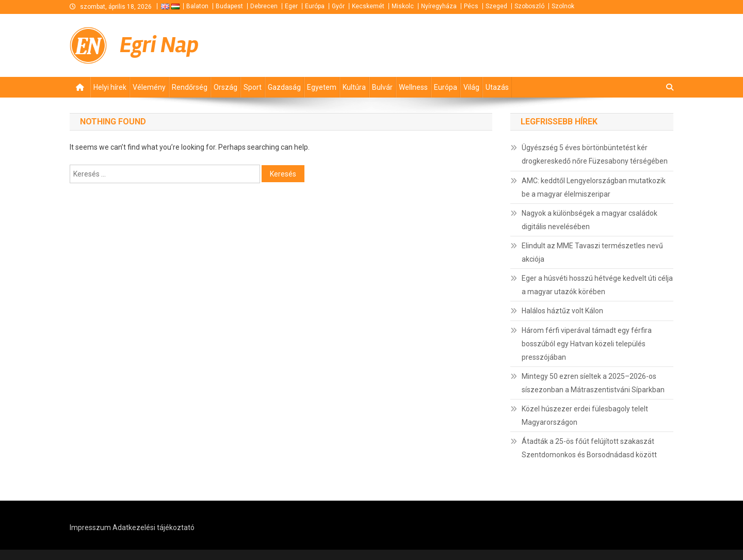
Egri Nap (159, 45)
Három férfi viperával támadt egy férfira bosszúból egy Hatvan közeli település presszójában (587, 344)
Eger (291, 6)
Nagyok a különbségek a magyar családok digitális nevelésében (589, 220)
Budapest (229, 6)
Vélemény (149, 87)
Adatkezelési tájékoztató (154, 527)
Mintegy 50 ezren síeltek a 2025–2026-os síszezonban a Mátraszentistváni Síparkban (593, 383)
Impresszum (90, 527)
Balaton (197, 6)
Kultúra (354, 87)
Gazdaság (284, 87)
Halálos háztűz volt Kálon (562, 311)
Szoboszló (529, 6)
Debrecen (264, 6)
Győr (338, 6)
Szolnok (563, 6)
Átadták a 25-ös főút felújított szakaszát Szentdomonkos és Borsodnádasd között (589, 448)
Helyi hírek (110, 87)
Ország (225, 87)
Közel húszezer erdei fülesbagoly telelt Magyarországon (585, 415)
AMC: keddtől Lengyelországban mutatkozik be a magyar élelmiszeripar (594, 187)
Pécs (471, 6)
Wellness (413, 87)
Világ (471, 87)
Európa (315, 6)
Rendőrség (190, 87)
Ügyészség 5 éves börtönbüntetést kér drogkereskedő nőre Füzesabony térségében (595, 154)
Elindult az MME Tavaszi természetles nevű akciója (592, 252)
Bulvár (382, 87)
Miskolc (403, 6)
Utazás (497, 87)
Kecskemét (368, 6)
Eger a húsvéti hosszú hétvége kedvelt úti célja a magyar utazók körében (597, 285)
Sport (253, 87)
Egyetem (322, 87)
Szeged (496, 6)
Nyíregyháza (439, 6)
